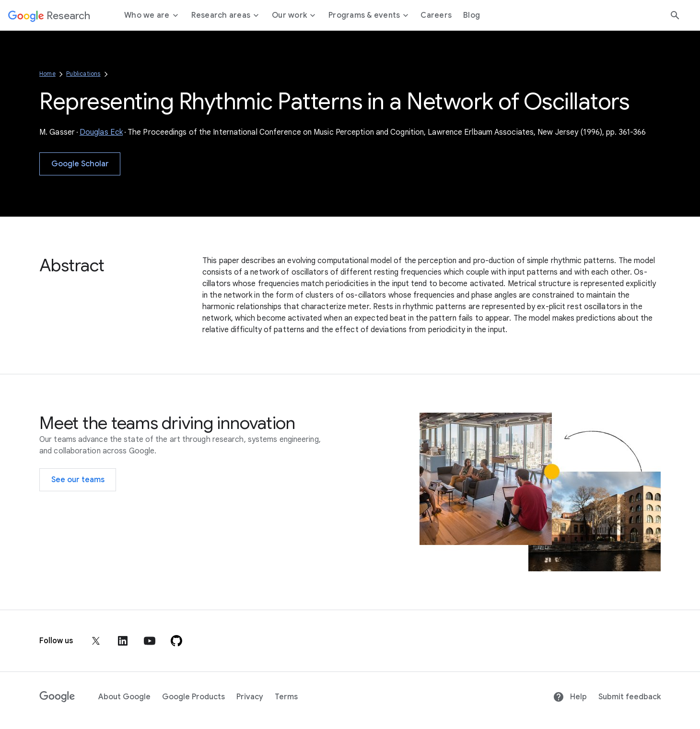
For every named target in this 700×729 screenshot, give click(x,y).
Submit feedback (630, 697)
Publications (83, 74)
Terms (286, 697)
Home (47, 74)
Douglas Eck (101, 132)
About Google (124, 697)
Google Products (193, 697)
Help (570, 697)
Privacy (250, 697)
